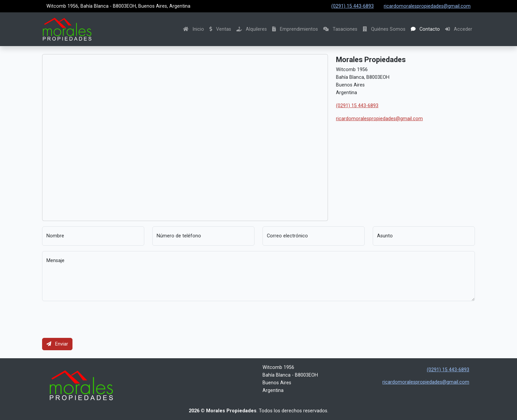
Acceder (459, 29)
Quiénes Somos (384, 29)
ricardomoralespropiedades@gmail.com (427, 6)
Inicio (194, 29)
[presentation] (93, 320)
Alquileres (252, 29)
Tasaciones (340, 29)
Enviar (57, 344)
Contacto (425, 29)
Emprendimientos (295, 29)
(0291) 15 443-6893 (353, 6)
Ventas (220, 29)
